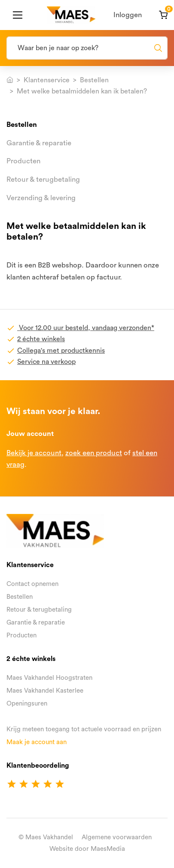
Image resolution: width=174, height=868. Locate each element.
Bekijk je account (34, 453)
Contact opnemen (32, 584)
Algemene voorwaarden (117, 837)
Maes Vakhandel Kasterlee (45, 691)
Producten (23, 161)
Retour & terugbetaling (43, 179)
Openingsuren (27, 704)
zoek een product (94, 453)
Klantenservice (47, 80)
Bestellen (94, 80)
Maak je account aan (37, 742)
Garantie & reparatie (39, 143)
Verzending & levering (41, 198)
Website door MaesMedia (87, 849)
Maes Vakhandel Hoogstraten (49, 678)
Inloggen (128, 15)
